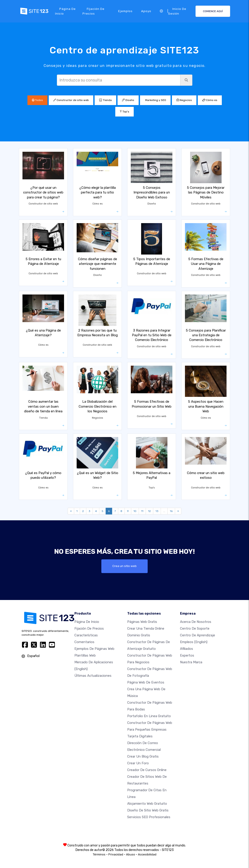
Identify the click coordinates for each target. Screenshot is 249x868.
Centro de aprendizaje (198, 635)
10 (135, 511)
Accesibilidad (147, 854)
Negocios (184, 100)
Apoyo (146, 11)
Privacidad (116, 854)
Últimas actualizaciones (93, 676)
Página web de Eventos (146, 682)
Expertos (187, 655)
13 (157, 511)
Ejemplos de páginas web (94, 649)
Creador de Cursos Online (147, 770)
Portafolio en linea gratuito (149, 716)
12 (149, 511)
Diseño (128, 100)
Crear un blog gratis (143, 756)
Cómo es (210, 100)
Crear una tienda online (146, 628)
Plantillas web (85, 655)
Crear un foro (138, 763)
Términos (99, 854)
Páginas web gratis (142, 622)
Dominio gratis (139, 635)
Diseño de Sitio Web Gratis (148, 810)
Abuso (131, 854)
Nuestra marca (191, 662)
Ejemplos (125, 11)
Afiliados (187, 649)
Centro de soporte (195, 628)
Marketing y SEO (155, 100)
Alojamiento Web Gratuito (147, 804)
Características (86, 635)
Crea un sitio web (124, 566)
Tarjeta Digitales (140, 736)
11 (142, 511)
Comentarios (84, 642)
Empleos (194, 642)
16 (171, 511)
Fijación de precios (93, 11)
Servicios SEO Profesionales (149, 817)
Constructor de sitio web (71, 100)
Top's (124, 112)
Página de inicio (65, 11)
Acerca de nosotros (196, 622)
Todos (37, 100)
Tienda (105, 100)
